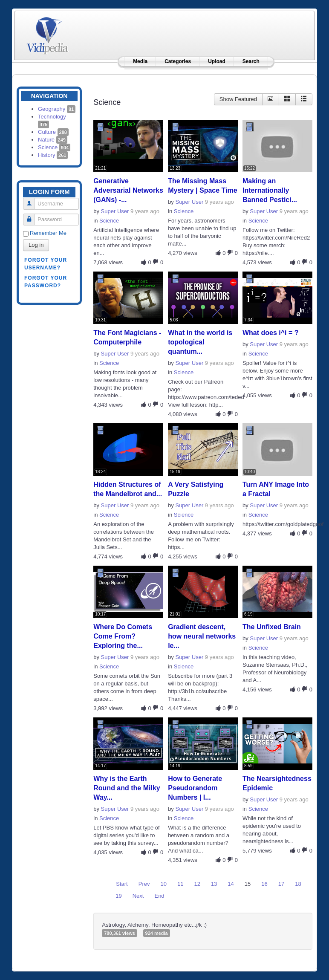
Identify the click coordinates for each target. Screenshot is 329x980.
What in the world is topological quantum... (200, 342)
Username (32, 200)
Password (32, 216)
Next (138, 896)
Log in (36, 245)
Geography (57, 109)
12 (197, 884)
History (53, 155)
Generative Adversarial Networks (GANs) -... (128, 190)
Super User (115, 211)
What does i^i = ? (271, 333)
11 (180, 884)
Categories (178, 61)
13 (214, 884)
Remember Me (48, 233)
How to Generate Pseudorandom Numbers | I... (195, 788)
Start (122, 884)
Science (54, 147)
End (159, 896)
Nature (53, 140)
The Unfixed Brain (272, 627)
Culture (53, 132)
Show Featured (238, 99)
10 (163, 884)
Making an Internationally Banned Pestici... (270, 190)
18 (298, 884)
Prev (144, 884)
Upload (217, 61)
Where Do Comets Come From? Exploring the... (123, 636)
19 (118, 896)
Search (251, 61)
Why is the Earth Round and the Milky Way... (127, 788)
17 (281, 884)
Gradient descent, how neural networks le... (202, 636)
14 (231, 884)
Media (140, 61)
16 (264, 884)
